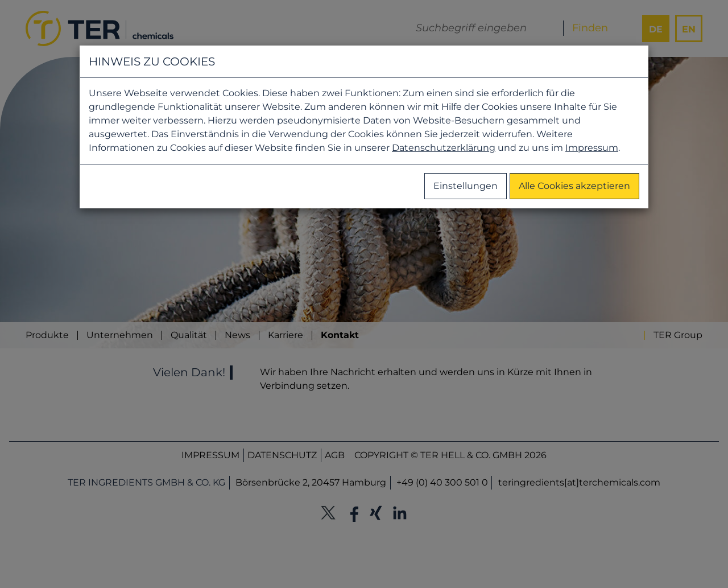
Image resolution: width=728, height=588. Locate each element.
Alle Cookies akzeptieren (574, 186)
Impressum (592, 148)
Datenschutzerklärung (444, 148)
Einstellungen (466, 186)
